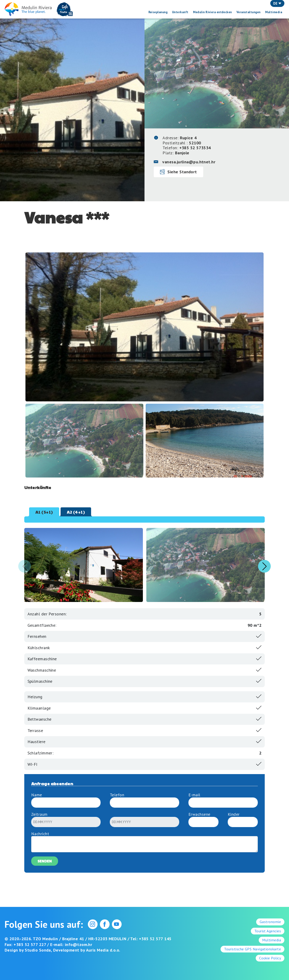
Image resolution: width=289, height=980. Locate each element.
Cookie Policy (270, 958)
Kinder (234, 814)
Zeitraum (39, 814)
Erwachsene (199, 814)
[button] (264, 566)
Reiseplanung (158, 12)
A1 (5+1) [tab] (44, 512)
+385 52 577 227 (30, 944)
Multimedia (274, 12)
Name (37, 795)
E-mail (194, 795)
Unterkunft (180, 12)
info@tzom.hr (78, 944)
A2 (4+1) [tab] (76, 512)
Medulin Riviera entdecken (212, 12)
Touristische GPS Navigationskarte (252, 949)
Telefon (117, 795)
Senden (45, 861)
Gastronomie (270, 922)
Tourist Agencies (268, 931)
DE (277, 3)
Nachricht (40, 834)
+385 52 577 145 (155, 939)
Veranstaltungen (249, 12)
